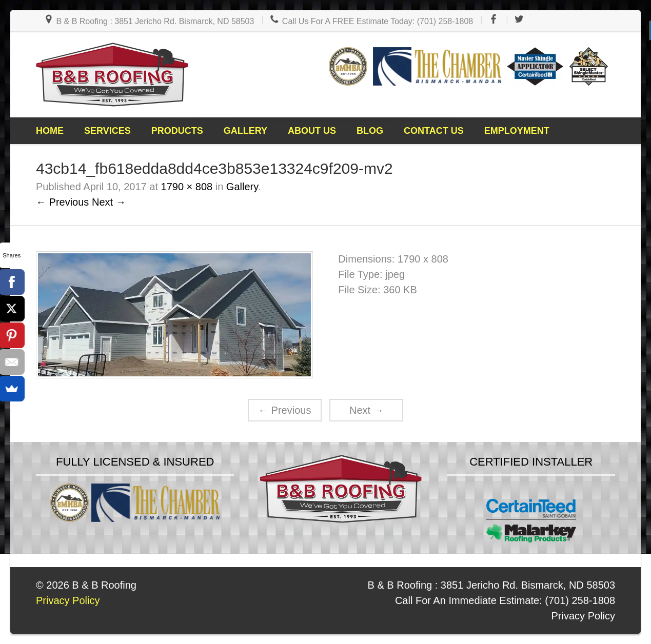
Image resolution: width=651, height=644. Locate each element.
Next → (109, 202)
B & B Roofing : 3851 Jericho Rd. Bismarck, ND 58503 (149, 21)
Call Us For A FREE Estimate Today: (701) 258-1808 (371, 21)
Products (177, 131)
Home (50, 131)
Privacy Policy (583, 616)
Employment (517, 131)
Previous (284, 410)
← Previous (62, 202)
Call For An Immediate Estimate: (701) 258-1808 (505, 600)
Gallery (245, 131)
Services (107, 131)
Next (367, 410)
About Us (312, 131)
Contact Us (434, 131)
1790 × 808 (187, 187)
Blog (370, 131)
